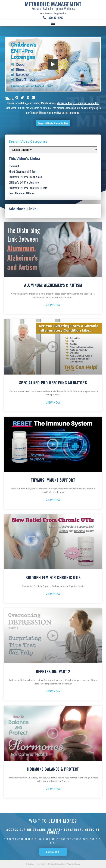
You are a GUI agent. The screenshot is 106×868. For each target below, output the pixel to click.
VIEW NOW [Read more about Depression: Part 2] (53, 691)
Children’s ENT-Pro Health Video (25, 177)
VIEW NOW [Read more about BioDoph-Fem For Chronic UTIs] (53, 594)
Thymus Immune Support (53, 480)
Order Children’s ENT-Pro (21, 193)
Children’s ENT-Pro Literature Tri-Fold (28, 188)
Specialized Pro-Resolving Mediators (53, 382)
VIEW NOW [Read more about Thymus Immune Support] (53, 500)
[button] (53, 23)
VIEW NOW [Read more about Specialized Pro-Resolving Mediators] (53, 403)
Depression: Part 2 (53, 671)
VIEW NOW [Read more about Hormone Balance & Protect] (53, 789)
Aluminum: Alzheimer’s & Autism (53, 285)
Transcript (14, 166)
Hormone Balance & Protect (53, 769)
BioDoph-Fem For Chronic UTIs (53, 577)
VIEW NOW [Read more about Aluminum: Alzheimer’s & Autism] (53, 305)
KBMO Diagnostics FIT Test (22, 172)
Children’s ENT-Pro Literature (24, 182)
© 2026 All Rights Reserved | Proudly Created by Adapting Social (53, 864)
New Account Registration (53, 13)
